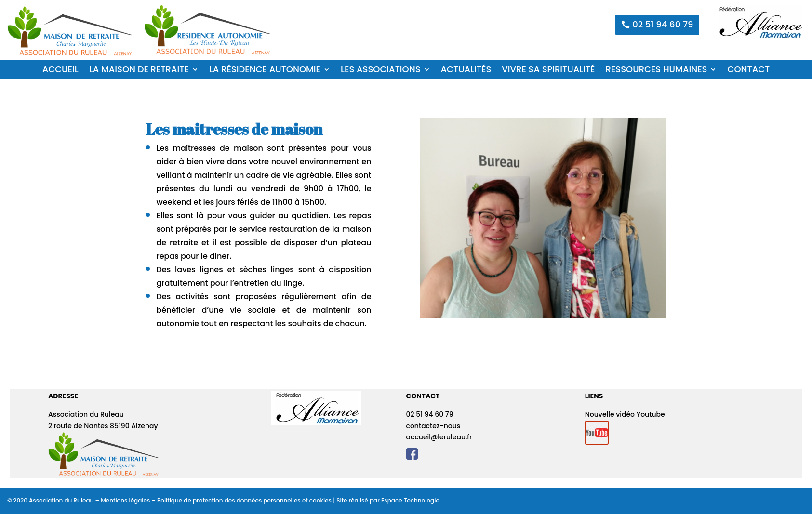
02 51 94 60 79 (663, 24)
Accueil (60, 71)
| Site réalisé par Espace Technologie (386, 500)
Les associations (380, 71)
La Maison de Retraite (139, 71)
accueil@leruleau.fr (439, 437)
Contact (748, 71)
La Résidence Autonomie (265, 71)
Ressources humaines (657, 71)
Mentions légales (125, 500)
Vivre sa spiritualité (548, 71)
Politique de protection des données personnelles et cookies (244, 500)
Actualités (466, 71)
